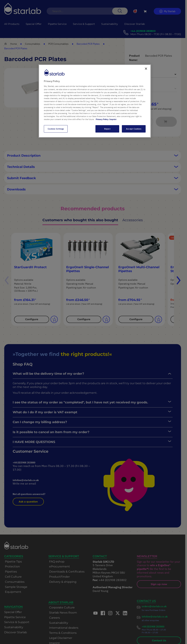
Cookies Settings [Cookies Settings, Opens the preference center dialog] (56, 129)
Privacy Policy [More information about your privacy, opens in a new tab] (102, 119)
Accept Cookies (134, 129)
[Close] (146, 69)
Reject (107, 129)
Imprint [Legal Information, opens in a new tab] (113, 119)
